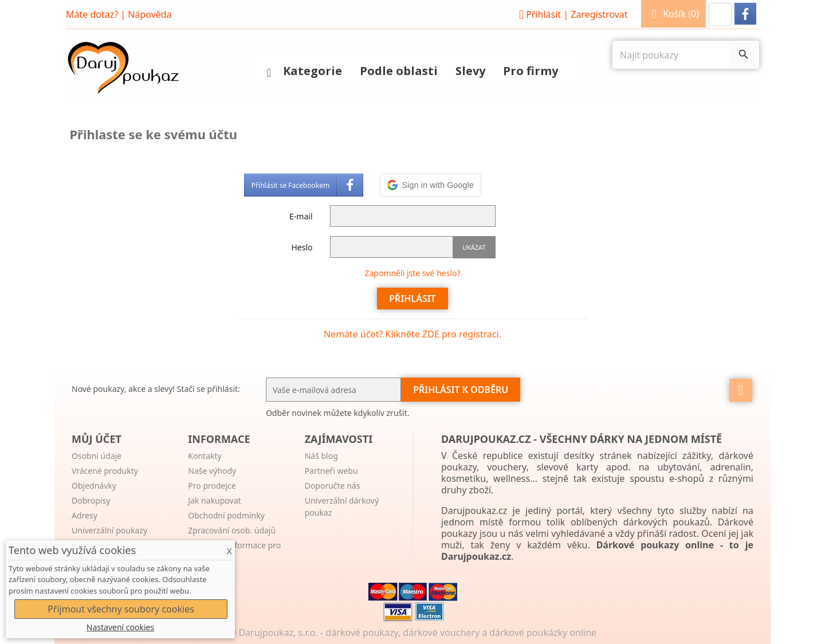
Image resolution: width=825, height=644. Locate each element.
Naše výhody (212, 471)
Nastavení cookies (120, 627)
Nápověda (150, 14)
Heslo (302, 247)
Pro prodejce (212, 486)
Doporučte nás (333, 486)
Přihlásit (572, 14)
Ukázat (474, 247)
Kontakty (205, 456)
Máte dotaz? (92, 14)
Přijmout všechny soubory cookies (121, 609)
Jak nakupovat (214, 500)
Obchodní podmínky (226, 515)
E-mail (301, 216)
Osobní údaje (97, 456)
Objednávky (94, 486)
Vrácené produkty (105, 471)
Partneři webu (331, 471)
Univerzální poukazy (109, 530)
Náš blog (321, 456)
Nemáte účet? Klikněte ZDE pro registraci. (412, 334)
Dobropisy (91, 500)
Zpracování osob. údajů (232, 530)
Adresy (85, 515)
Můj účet (97, 439)
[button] (720, 14)
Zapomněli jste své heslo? (412, 273)
